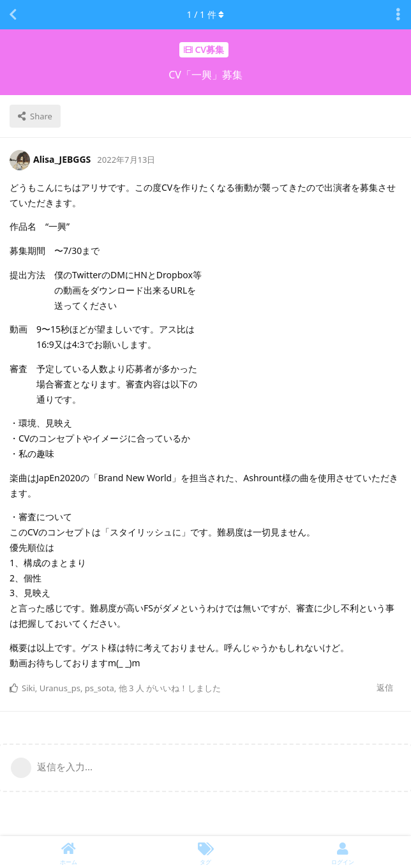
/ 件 (206, 14)
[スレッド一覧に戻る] (13, 15)
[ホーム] (69, 852)
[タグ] (206, 852)
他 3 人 (131, 688)
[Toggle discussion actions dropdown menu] (398, 15)
